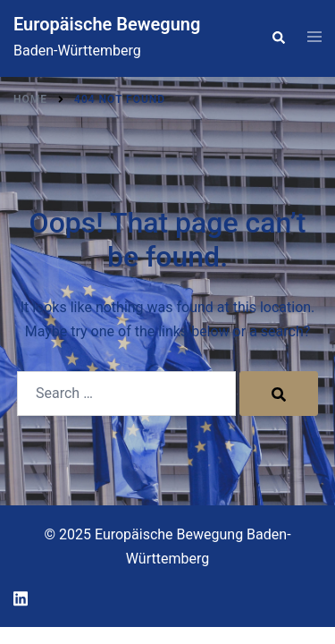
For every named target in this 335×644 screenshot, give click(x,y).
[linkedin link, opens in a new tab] (21, 596)
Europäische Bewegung (107, 24)
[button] (278, 38)
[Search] (279, 394)
